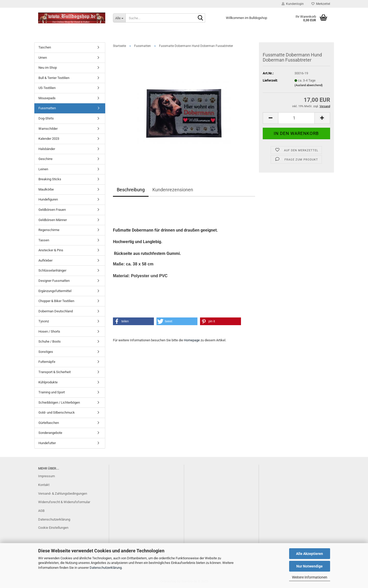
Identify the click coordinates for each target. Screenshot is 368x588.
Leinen (43, 169)
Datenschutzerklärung (106, 568)
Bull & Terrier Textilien (54, 78)
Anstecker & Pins (51, 250)
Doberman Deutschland (56, 311)
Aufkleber (45, 260)
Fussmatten (47, 108)
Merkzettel (321, 4)
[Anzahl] (296, 118)
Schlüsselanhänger (52, 270)
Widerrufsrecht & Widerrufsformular (64, 502)
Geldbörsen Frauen (52, 210)
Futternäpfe (47, 362)
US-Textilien (47, 88)
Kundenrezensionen (173, 190)
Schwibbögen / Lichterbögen (59, 402)
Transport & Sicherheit (55, 372)
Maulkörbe (46, 189)
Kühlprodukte (48, 382)
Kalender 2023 (49, 139)
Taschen (45, 47)
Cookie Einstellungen (53, 528)
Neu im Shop (48, 68)
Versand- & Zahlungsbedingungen (63, 494)
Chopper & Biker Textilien (56, 301)
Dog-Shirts (46, 118)
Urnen (43, 58)
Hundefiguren (48, 199)
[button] (270, 118)
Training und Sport (52, 392)
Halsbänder (47, 149)
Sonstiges (46, 352)
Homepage (192, 340)
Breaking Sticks (50, 179)
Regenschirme (49, 230)
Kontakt (44, 485)
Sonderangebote (50, 433)
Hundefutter (47, 443)
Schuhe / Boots (50, 341)
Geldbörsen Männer (53, 220)
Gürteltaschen (49, 423)
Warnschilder (48, 129)
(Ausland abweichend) (309, 85)
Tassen (44, 240)
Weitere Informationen (310, 577)
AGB (41, 511)
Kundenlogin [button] (293, 4)
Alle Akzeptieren (309, 554)
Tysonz (44, 321)
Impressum (46, 476)
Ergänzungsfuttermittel (55, 291)
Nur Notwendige (309, 566)
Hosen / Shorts (49, 331)
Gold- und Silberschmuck (57, 412)
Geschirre (45, 159)
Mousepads (47, 98)
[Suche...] (119, 18)
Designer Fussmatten (54, 281)
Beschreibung (131, 190)
